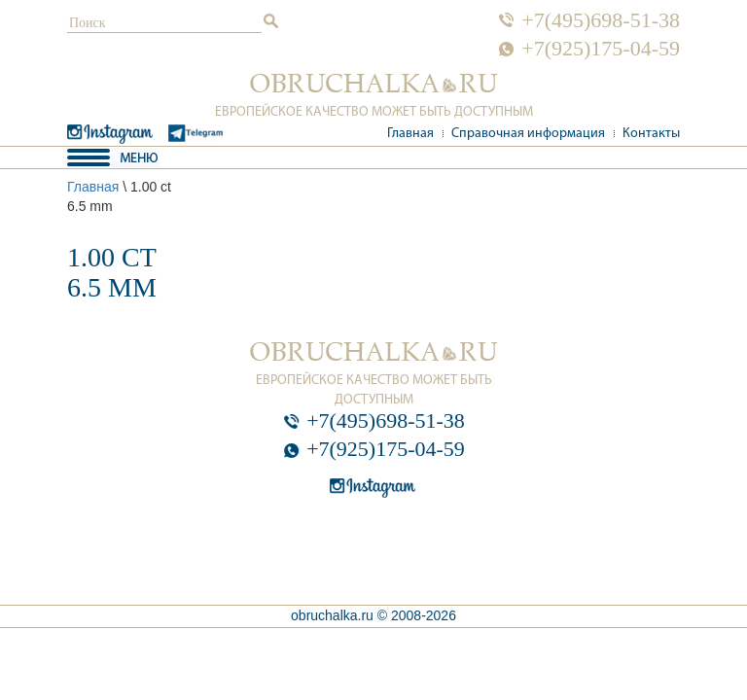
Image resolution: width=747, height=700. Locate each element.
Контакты (651, 134)
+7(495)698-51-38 (601, 20)
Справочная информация (528, 134)
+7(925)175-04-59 (601, 49)
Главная (410, 134)
